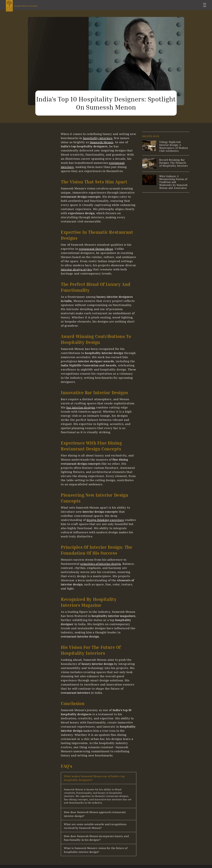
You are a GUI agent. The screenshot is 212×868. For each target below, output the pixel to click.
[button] (99, 778)
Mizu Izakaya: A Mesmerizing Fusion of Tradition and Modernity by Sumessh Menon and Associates (173, 182)
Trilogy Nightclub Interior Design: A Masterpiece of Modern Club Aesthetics (174, 146)
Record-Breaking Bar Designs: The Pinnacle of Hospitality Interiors (174, 163)
